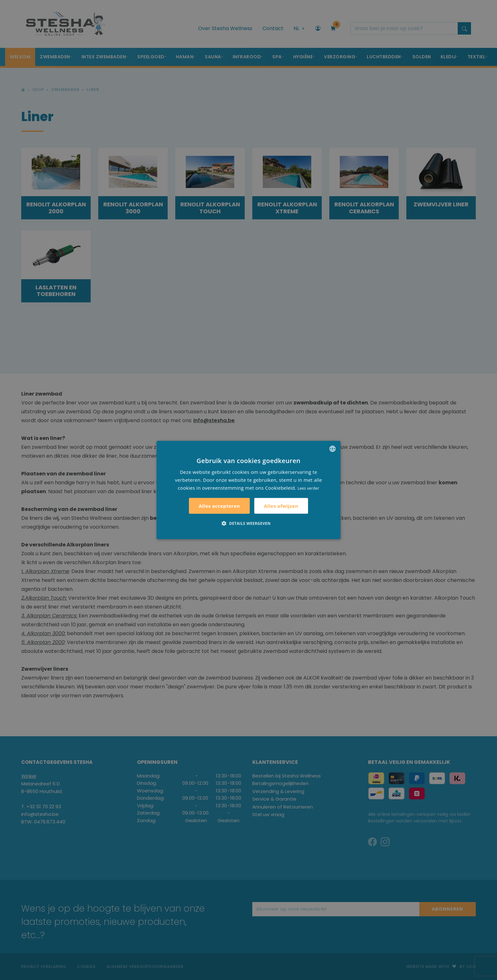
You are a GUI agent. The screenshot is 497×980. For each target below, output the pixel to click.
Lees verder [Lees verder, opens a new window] (309, 488)
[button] (248, 523)
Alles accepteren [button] (219, 506)
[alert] (248, 490)
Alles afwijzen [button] (281, 506)
